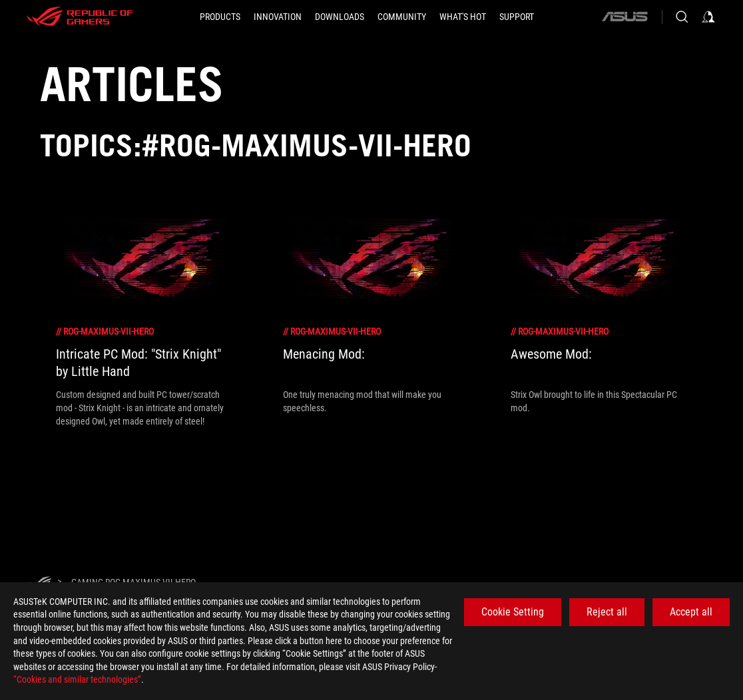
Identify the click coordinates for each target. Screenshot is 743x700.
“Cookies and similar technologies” (77, 679)
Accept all (691, 612)
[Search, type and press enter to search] (682, 17)
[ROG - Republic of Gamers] (80, 17)
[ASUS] (624, 17)
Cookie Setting (513, 612)
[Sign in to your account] (708, 17)
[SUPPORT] (517, 17)
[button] (220, 17)
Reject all (607, 612)
